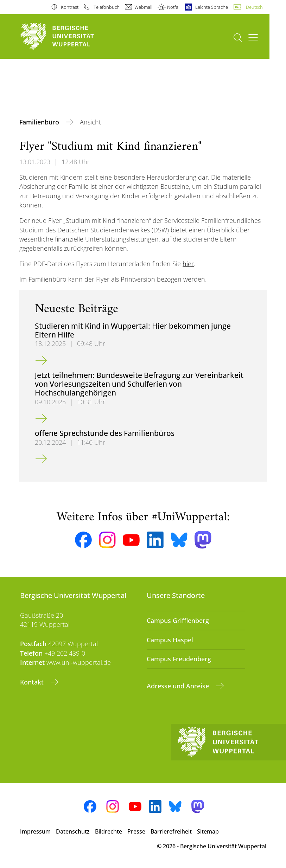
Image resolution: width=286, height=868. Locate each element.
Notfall (174, 7)
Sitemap (208, 831)
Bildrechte (109, 831)
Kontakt (33, 682)
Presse (136, 831)
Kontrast (70, 7)
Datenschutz (73, 831)
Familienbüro (40, 122)
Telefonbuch (107, 7)
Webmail (143, 7)
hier (188, 264)
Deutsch (254, 7)
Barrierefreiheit (171, 831)
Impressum (35, 831)
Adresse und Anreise (179, 686)
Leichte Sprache (212, 7)
